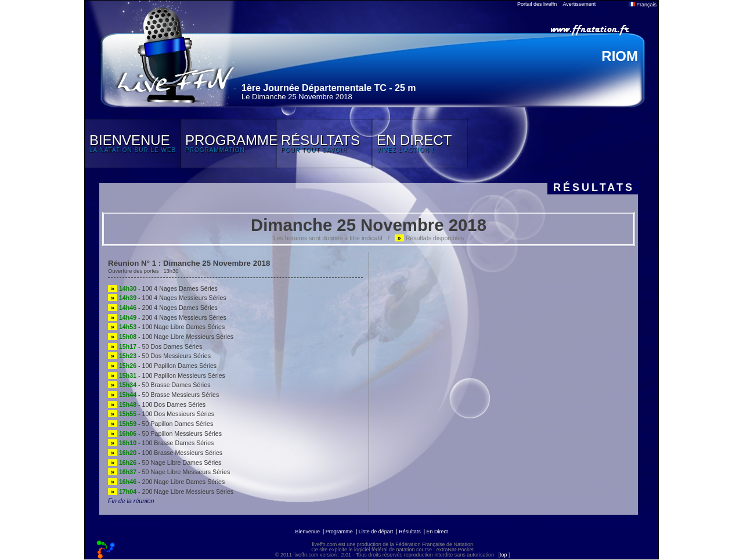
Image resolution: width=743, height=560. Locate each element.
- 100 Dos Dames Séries (157, 404)
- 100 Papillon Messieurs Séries (167, 375)
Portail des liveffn (537, 4)
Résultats (410, 532)
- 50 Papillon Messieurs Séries (165, 433)
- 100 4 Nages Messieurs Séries (167, 298)
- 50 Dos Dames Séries (155, 346)
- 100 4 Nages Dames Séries (163, 288)
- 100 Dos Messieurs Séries (161, 414)
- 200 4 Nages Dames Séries (163, 308)
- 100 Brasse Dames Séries (161, 443)
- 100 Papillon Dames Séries (162, 366)
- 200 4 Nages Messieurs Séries (167, 317)
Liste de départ (376, 532)
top (504, 555)
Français (643, 5)
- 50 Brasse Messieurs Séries (163, 395)
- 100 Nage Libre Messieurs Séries (171, 337)
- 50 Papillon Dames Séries (160, 424)
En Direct (437, 532)
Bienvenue (307, 532)
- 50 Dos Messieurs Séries (159, 356)
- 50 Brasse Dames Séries (159, 385)
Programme (339, 532)
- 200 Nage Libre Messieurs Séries (171, 492)
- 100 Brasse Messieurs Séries (165, 453)
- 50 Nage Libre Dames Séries (165, 463)
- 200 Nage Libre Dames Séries (166, 482)
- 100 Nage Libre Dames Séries (166, 327)
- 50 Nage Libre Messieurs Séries (169, 472)
